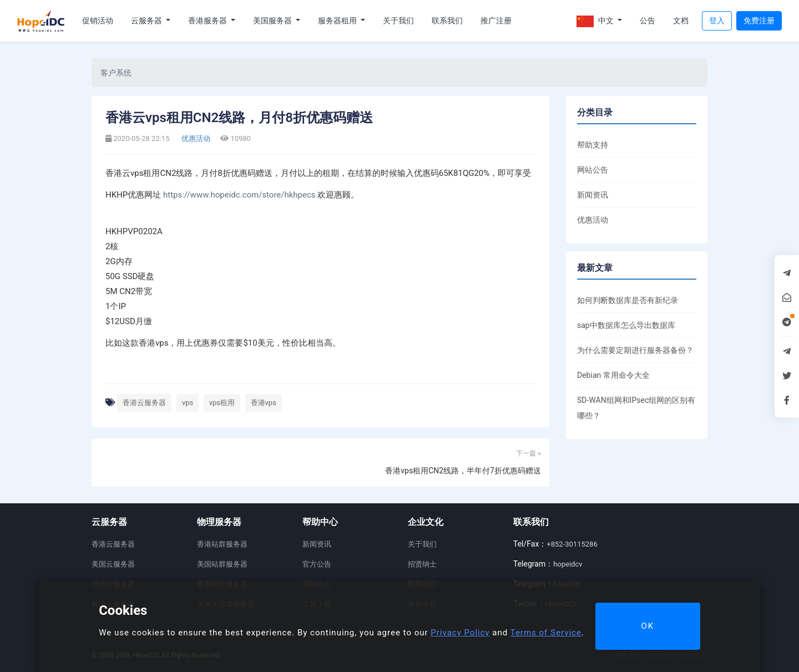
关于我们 (398, 21)
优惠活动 (195, 138)
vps (188, 403)
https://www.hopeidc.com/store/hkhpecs (239, 195)
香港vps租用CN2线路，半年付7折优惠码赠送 (463, 471)
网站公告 (593, 170)
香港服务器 (208, 21)
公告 (648, 21)
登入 (717, 21)
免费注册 (759, 21)
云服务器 (147, 21)
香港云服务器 (144, 403)
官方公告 (317, 564)
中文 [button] (596, 21)
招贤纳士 (422, 564)
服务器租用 (338, 21)
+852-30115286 (572, 544)
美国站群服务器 (222, 564)
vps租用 (222, 403)
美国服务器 (273, 21)
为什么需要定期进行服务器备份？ (635, 350)
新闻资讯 (593, 195)
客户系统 (116, 73)
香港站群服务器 (222, 544)
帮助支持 (593, 145)
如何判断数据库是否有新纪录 (628, 300)
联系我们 (447, 21)
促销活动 (98, 21)
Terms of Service (546, 633)
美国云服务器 (113, 564)
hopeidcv (568, 564)
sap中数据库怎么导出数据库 (626, 325)
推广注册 (496, 21)
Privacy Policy (460, 633)
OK (648, 626)
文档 (681, 21)
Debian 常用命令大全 (613, 375)
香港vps (264, 403)
